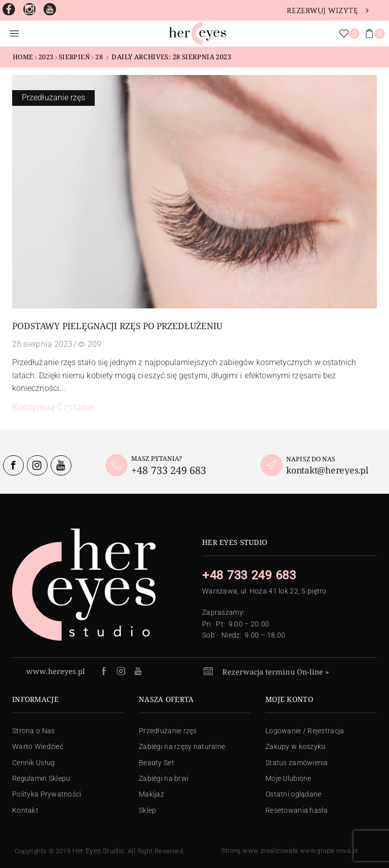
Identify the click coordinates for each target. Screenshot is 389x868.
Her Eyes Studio (99, 851)
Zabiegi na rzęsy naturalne (182, 746)
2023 (46, 57)
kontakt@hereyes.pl (327, 470)
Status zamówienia (297, 763)
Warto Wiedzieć (38, 746)
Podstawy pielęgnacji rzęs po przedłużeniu (117, 326)
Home (23, 57)
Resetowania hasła (297, 810)
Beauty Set (157, 763)
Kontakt (25, 810)
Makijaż (151, 794)
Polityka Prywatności (47, 794)
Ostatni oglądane (293, 794)
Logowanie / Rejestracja (305, 731)
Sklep (147, 810)
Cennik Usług (33, 763)
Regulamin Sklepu (41, 778)
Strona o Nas (33, 731)
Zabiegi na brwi (164, 778)
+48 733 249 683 (169, 470)
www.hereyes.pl (56, 671)
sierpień (74, 57)
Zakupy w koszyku (295, 746)
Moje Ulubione (288, 778)
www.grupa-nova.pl (329, 851)
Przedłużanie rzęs (53, 97)
